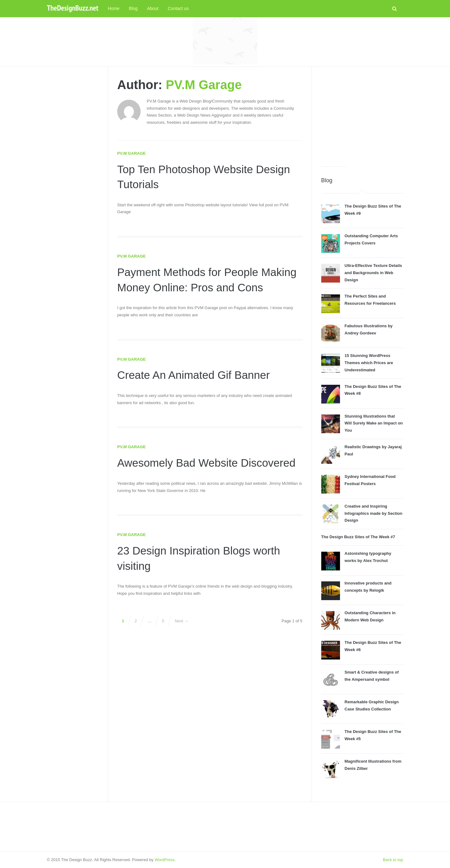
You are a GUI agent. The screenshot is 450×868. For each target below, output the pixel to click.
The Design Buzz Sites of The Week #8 (373, 390)
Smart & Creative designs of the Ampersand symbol (372, 676)
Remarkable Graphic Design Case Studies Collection (372, 705)
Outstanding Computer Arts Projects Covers (371, 239)
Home (114, 8)
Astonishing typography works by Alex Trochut (368, 557)
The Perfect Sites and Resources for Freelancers (370, 300)
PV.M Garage (204, 85)
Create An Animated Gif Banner (196, 375)
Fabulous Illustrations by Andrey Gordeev (369, 329)
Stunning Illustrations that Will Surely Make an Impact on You (374, 423)
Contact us (178, 8)
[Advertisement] (225, 41)
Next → (181, 621)
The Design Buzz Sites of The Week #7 (358, 537)
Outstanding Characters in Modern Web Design (370, 616)
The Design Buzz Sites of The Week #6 (373, 646)
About (153, 8)
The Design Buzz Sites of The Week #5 (373, 735)
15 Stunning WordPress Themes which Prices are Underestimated (369, 363)
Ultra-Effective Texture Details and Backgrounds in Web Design (373, 273)
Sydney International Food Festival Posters (370, 480)
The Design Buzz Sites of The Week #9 (373, 210)
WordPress (165, 860)
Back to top (393, 860)
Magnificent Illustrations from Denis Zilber (373, 765)
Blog (133, 8)
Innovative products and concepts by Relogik (368, 587)
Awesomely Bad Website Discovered (209, 463)
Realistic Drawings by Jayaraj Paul (373, 450)
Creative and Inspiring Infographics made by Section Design (374, 513)
